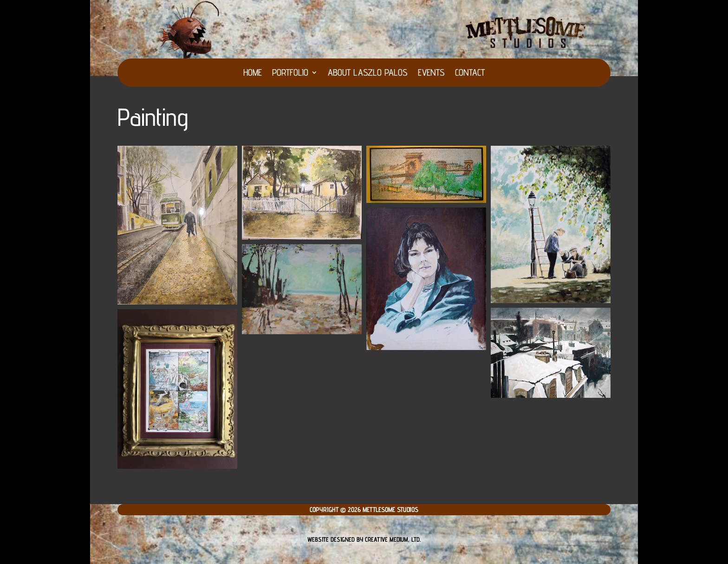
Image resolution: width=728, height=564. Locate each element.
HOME (253, 74)
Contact (470, 74)
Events (431, 74)
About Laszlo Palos (368, 74)
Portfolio (290, 74)
